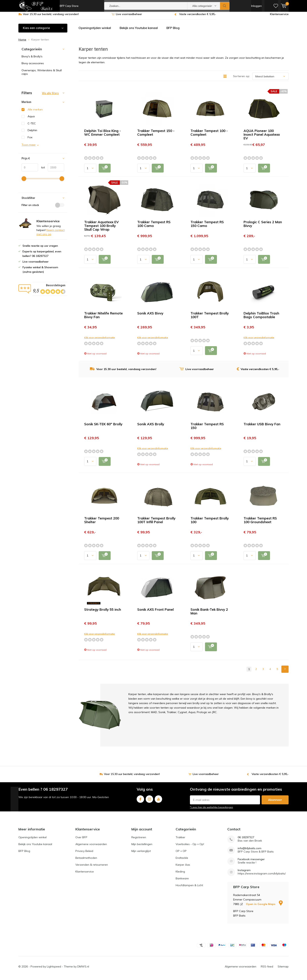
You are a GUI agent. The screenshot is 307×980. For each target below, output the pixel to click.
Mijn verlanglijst (141, 854)
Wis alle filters (50, 96)
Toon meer (29, 147)
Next (285, 672)
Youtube (158, 801)
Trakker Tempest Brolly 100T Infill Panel (156, 523)
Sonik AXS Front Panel (155, 612)
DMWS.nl (83, 969)
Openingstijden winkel (95, 31)
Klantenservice (279, 17)
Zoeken (225, 6)
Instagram (149, 801)
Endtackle (182, 861)
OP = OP (181, 854)
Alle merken (35, 112)
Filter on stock (43, 208)
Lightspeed (54, 969)
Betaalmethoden (86, 861)
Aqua (31, 119)
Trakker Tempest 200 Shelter (102, 523)
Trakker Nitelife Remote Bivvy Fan (103, 318)
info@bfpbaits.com (250, 851)
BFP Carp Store (69, 6)
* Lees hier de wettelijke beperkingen (211, 810)
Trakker (180, 840)
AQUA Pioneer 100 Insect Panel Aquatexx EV (262, 137)
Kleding (180, 874)
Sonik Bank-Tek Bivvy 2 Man (209, 614)
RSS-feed (267, 969)
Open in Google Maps (264, 907)
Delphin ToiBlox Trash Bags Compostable (261, 318)
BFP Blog (173, 31)
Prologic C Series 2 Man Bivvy (263, 227)
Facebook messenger (251, 862)
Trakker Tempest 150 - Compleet (156, 135)
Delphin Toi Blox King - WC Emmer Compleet (102, 135)
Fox (30, 140)
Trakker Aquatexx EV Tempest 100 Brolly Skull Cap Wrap (101, 229)
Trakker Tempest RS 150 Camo (207, 227)
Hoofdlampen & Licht (189, 888)
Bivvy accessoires (33, 66)
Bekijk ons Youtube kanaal (139, 31)
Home (22, 42)
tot (41, 170)
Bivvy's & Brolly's (32, 59)
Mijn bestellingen (142, 847)
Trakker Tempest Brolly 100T (210, 318)
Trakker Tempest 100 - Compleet (209, 135)
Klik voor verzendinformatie (100, 340)
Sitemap (283, 969)
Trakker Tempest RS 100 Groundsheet (260, 523)
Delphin (32, 133)
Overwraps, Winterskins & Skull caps (42, 75)
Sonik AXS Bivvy (150, 316)
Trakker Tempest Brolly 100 (210, 523)
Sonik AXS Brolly (151, 427)
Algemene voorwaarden (91, 847)
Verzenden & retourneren (92, 868)
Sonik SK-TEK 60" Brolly (103, 427)
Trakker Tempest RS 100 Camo (154, 227)
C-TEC (32, 126)
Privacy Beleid (84, 854)
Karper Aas (183, 868)
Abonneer (275, 803)
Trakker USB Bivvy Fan (262, 427)
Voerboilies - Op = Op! (190, 847)
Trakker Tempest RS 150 (207, 429)
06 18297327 (246, 840)
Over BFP (81, 840)
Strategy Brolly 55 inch (103, 612)
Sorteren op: (242, 79)
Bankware (182, 881)
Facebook (140, 801)
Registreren (139, 840)
